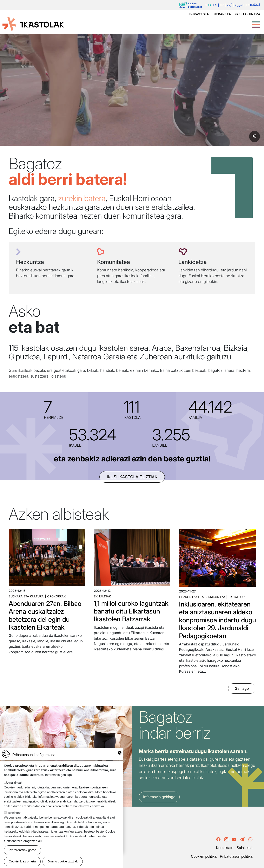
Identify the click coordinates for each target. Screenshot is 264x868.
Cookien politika (204, 856)
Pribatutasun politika (236, 856)
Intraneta (222, 14)
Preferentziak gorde (23, 850)
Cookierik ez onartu (22, 861)
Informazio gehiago (159, 797)
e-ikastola (199, 14)
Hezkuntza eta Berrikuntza (202, 597)
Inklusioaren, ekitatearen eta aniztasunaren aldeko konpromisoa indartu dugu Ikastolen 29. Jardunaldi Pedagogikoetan (217, 620)
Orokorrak (57, 596)
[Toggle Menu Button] (256, 22)
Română (253, 5)
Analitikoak (15, 783)
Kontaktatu (225, 848)
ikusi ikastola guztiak (132, 477)
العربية (239, 5)
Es (215, 5)
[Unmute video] (255, 136)
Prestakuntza (247, 14)
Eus (208, 5)
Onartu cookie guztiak (63, 861)
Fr (222, 5)
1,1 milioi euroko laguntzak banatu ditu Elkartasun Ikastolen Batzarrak (131, 611)
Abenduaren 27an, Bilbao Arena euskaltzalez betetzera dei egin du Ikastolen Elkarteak (45, 615)
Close (120, 753)
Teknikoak (14, 813)
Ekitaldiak (102, 596)
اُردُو (230, 5)
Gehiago (242, 688)
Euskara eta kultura (26, 596)
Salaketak (245, 848)
